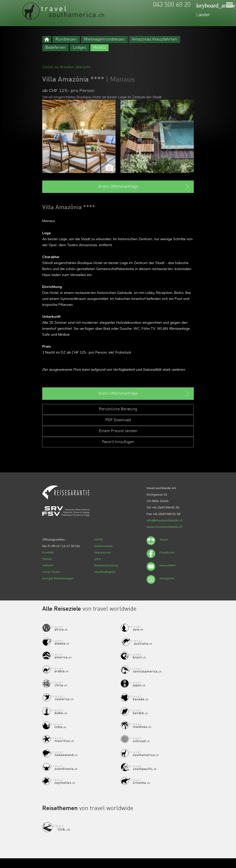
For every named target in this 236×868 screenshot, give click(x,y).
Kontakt (48, 552)
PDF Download (118, 420)
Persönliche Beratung (118, 409)
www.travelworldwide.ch (164, 527)
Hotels (99, 48)
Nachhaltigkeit (105, 572)
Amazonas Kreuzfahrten (155, 39)
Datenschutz (104, 546)
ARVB (98, 539)
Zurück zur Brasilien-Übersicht (66, 67)
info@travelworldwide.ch (165, 520)
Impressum (103, 552)
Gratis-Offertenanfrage (144, 187)
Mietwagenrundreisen (104, 39)
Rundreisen (66, 39)
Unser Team (51, 572)
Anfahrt (48, 565)
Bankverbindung (106, 565)
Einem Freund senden (118, 431)
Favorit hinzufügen (118, 442)
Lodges (79, 48)
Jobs (98, 559)
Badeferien (55, 48)
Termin (47, 559)
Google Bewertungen (58, 578)
